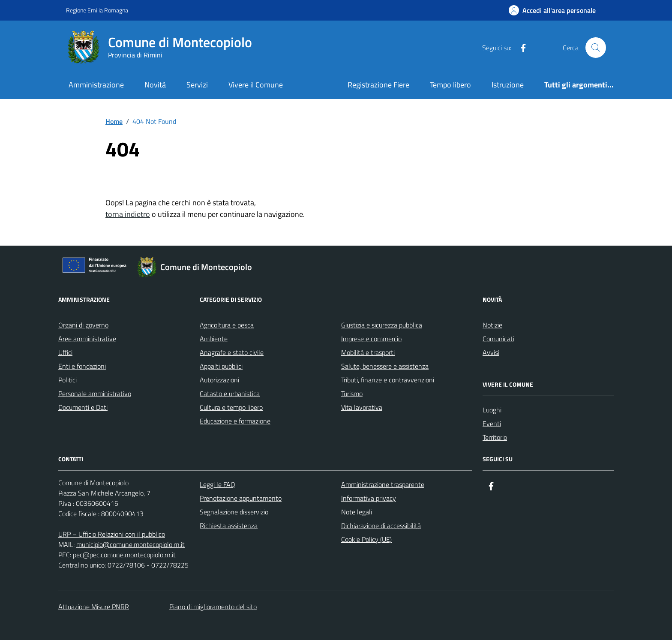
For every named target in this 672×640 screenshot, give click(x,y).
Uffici (65, 352)
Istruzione (508, 85)
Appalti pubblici (221, 366)
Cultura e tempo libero (231, 407)
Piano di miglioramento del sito (213, 607)
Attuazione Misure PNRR (94, 607)
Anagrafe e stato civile (232, 352)
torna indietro (128, 214)
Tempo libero (450, 85)
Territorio (495, 437)
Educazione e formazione (235, 421)
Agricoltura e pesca (227, 325)
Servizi (197, 85)
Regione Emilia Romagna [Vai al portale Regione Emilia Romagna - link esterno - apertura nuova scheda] (97, 10)
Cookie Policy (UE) (366, 539)
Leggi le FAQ (217, 484)
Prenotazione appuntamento (241, 498)
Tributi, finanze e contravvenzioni (388, 380)
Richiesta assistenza (229, 526)
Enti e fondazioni (82, 366)
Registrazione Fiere (378, 85)
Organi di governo (83, 325)
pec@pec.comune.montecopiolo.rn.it (124, 555)
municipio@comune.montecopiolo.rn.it (130, 544)
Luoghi (492, 410)
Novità (155, 85)
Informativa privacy (369, 498)
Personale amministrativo (95, 394)
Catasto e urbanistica (230, 394)
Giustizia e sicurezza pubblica (382, 325)
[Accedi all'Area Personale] (552, 10)
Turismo (352, 394)
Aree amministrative (87, 339)
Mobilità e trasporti (368, 352)
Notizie (492, 325)
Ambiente (214, 339)
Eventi (492, 424)
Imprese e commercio (371, 339)
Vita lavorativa (362, 407)
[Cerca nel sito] (596, 48)
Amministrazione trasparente (383, 484)
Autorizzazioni (219, 380)
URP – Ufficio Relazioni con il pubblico (112, 534)
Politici (67, 380)
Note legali (357, 512)
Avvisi (491, 352)
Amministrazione (96, 85)
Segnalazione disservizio (234, 512)
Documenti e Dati (83, 407)
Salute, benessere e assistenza (385, 366)
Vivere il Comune (256, 85)
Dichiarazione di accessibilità (381, 526)
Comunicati (498, 339)
